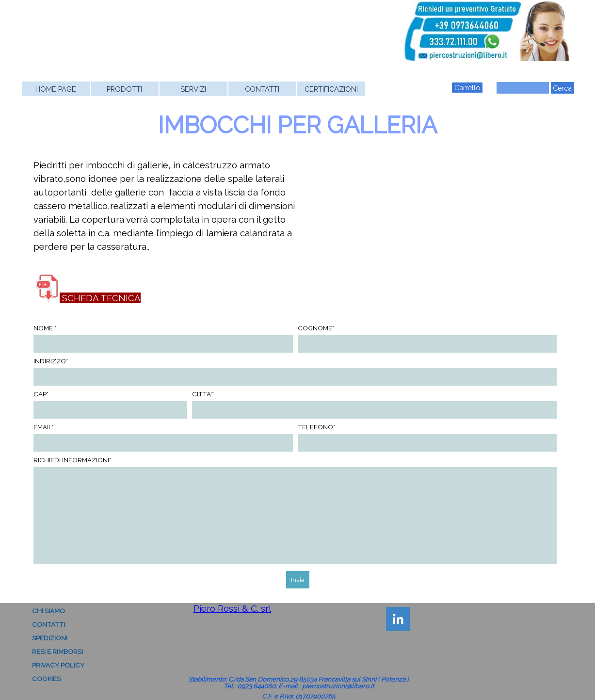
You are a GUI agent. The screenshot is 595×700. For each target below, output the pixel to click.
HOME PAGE (56, 89)
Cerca (562, 88)
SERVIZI (193, 89)
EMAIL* (43, 427)
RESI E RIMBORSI (57, 651)
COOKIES (46, 679)
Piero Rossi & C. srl (232, 608)
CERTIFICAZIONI (331, 89)
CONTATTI (262, 89)
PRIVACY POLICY (58, 665)
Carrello (467, 88)
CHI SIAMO (48, 611)
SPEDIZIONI (50, 638)
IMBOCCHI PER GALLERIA (297, 125)
